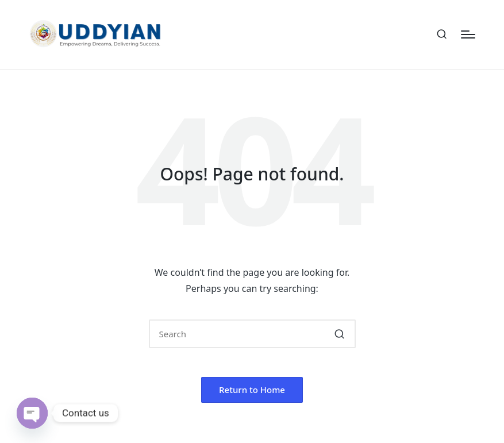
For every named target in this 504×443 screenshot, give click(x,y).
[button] (340, 334)
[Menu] (468, 34)
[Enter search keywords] (252, 334)
